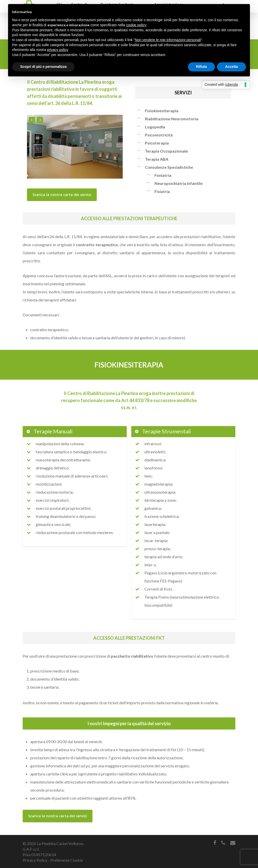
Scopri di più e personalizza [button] (43, 67)
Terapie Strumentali (163, 431)
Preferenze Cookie (67, 860)
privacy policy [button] (58, 50)
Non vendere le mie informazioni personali (168, 40)
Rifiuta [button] (202, 67)
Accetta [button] (231, 67)
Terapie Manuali (49, 431)
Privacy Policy (35, 860)
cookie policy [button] (136, 25)
